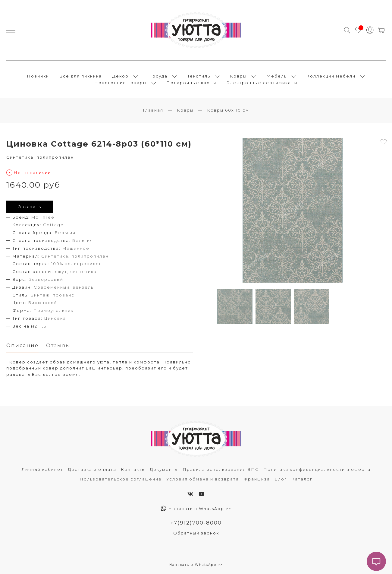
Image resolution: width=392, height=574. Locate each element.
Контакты (133, 469)
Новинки (38, 76)
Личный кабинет (42, 469)
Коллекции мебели (331, 76)
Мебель (277, 76)
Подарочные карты (191, 83)
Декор (121, 76)
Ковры (238, 76)
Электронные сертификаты (262, 83)
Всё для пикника (81, 76)
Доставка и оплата (92, 469)
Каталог (302, 479)
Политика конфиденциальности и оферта (317, 469)
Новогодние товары (121, 83)
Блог (281, 479)
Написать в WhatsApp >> (196, 509)
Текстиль (199, 76)
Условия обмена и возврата (203, 479)
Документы (164, 469)
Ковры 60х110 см (228, 110)
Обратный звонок (196, 533)
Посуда (158, 76)
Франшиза (257, 479)
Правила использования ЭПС (221, 469)
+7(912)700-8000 (196, 523)
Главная (153, 110)
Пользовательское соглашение (121, 479)
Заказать (30, 207)
